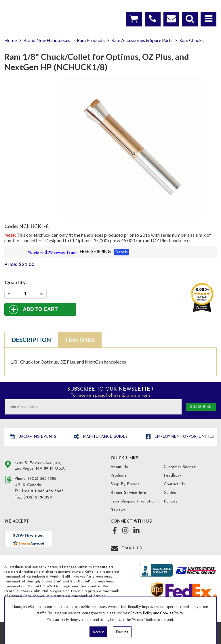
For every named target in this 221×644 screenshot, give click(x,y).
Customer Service (180, 467)
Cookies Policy (172, 613)
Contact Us (174, 484)
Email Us (132, 548)
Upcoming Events (37, 437)
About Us (119, 467)
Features (80, 340)
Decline (122, 632)
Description (31, 340)
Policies (170, 501)
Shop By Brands (125, 484)
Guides (170, 493)
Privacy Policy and (145, 613)
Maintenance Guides (105, 437)
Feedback (173, 476)
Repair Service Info (128, 493)
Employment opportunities (183, 437)
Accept (98, 632)
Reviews (118, 510)
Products (119, 476)
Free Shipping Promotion (133, 501)
